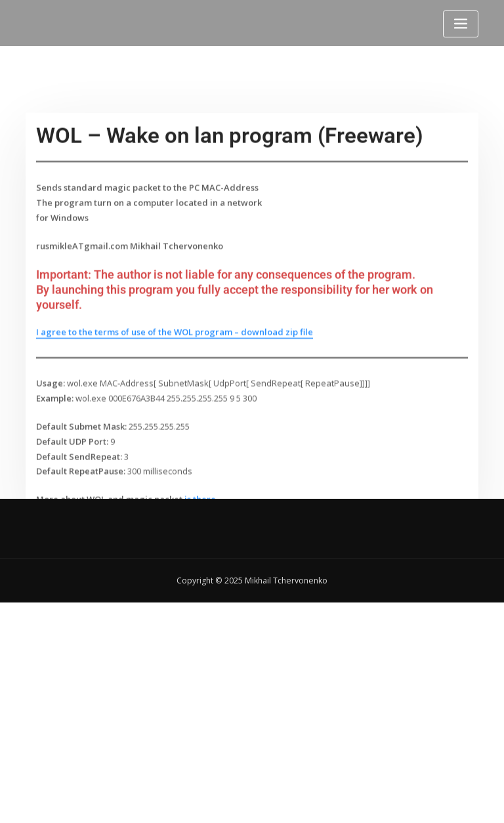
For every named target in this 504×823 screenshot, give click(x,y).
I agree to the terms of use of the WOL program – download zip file (175, 372)
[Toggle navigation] (461, 24)
